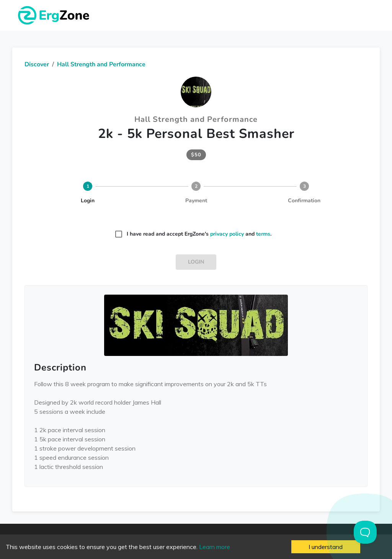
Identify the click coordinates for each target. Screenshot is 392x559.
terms (263, 234)
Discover (37, 64)
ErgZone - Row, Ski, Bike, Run (55, 15)
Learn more (215, 547)
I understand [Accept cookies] (326, 547)
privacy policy (227, 234)
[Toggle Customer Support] (365, 532)
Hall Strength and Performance (101, 64)
